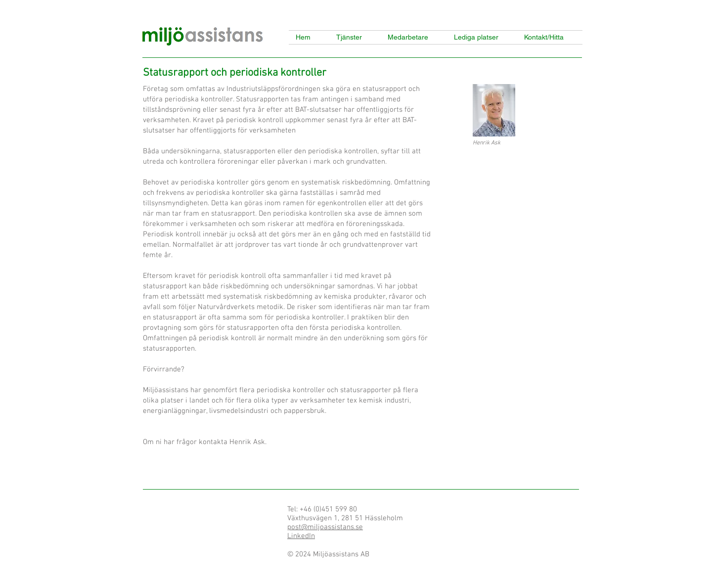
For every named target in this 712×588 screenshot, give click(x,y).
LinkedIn (301, 536)
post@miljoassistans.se (325, 527)
